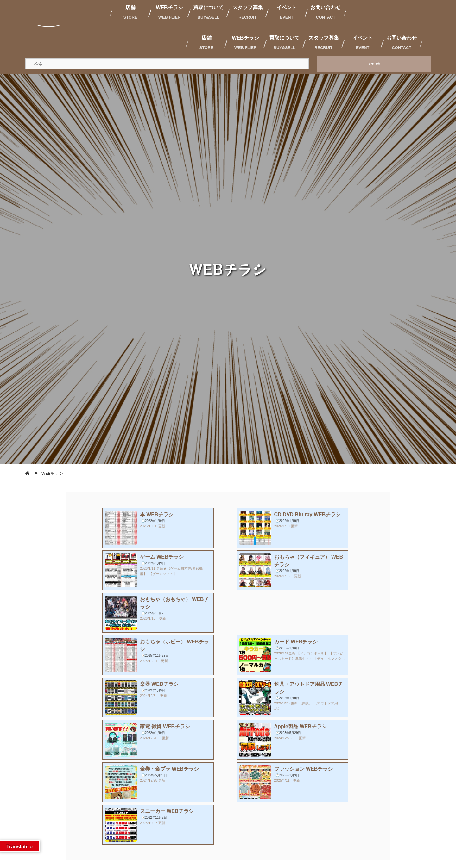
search (374, 64)
